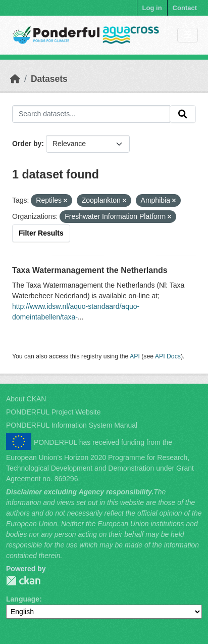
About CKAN (26, 399)
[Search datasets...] (91, 114)
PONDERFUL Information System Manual (72, 425)
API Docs (168, 356)
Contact (185, 8)
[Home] (15, 79)
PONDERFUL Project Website (54, 412)
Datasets (49, 79)
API (135, 356)
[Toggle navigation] (188, 35)
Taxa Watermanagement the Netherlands (90, 270)
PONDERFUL (23, 581)
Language (23, 599)
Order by (27, 144)
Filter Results (41, 233)
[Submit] (183, 114)
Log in (152, 8)
